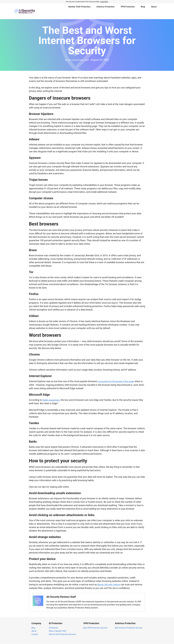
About (154, 9)
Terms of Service (150, 640)
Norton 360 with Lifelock (110, 580)
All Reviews (54, 623)
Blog (143, 9)
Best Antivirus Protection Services (129, 623)
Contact (35, 630)
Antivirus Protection (106, 9)
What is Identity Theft (58, 626)
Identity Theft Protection (79, 9)
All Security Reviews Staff (77, 55)
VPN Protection (128, 9)
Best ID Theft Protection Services (62, 630)
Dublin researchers (52, 395)
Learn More (104, 2)
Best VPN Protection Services (95, 623)
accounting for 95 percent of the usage (118, 377)
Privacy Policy (135, 640)
